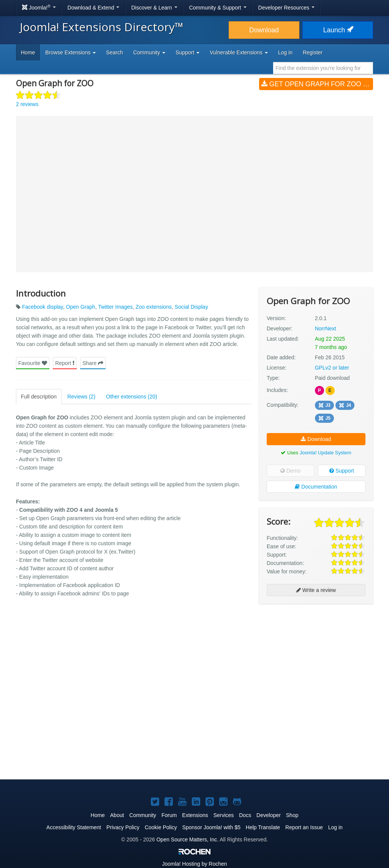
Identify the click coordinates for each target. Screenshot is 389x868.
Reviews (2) (81, 397)
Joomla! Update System (326, 453)
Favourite (33, 363)
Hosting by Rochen (194, 864)
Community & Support (218, 8)
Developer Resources (287, 8)
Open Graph (81, 307)
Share (93, 363)
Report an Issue (304, 827)
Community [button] (149, 52)
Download (264, 30)
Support (342, 471)
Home (28, 52)
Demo (290, 471)
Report (65, 363)
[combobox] (323, 68)
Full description (39, 397)
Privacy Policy (123, 827)
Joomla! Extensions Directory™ (102, 27)
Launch (338, 30)
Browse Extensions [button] (70, 52)
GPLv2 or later (332, 368)
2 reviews (27, 104)
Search (114, 52)
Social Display (191, 307)
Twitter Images (115, 307)
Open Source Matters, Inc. (187, 839)
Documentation (316, 487)
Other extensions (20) (132, 397)
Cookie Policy (161, 827)
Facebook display (43, 307)
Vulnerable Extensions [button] (239, 52)
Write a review (316, 590)
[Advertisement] (316, 659)
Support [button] (187, 52)
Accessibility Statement (74, 827)
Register (313, 52)
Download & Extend (94, 8)
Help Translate (263, 827)
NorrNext (326, 328)
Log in (285, 52)
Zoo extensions (154, 307)
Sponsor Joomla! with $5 (211, 827)
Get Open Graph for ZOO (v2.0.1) (317, 84)
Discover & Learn (154, 8)
